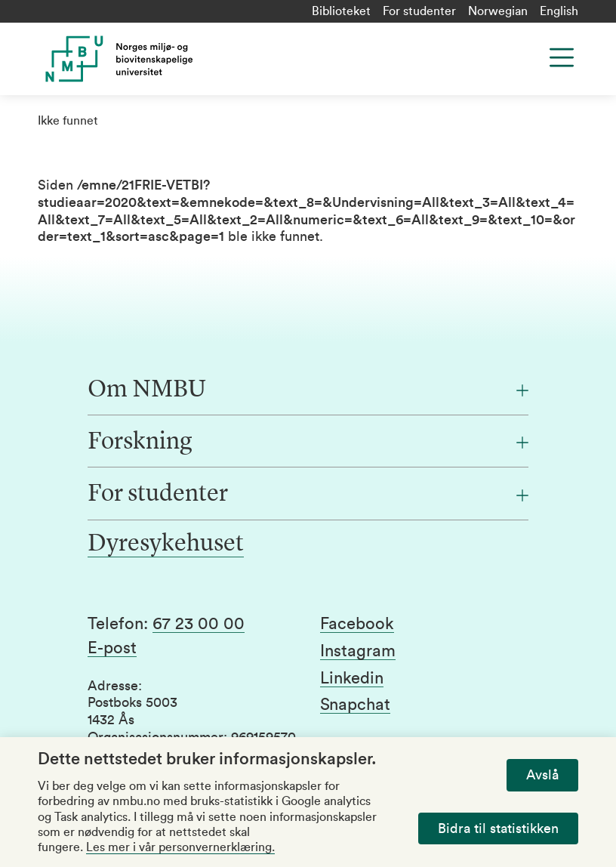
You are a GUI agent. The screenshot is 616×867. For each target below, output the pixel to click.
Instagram (358, 651)
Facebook (357, 624)
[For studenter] (308, 495)
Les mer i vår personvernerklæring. (180, 847)
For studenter (419, 11)
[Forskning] (308, 443)
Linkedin (352, 678)
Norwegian (498, 11)
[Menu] (562, 57)
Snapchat (355, 705)
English (559, 11)
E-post (112, 648)
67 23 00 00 (199, 624)
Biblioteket (341, 11)
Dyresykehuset (166, 545)
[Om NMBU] (308, 390)
